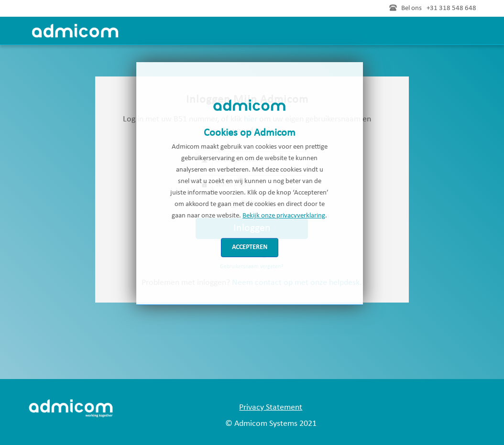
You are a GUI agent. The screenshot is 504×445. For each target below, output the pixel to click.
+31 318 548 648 (451, 8)
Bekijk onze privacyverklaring (284, 216)
